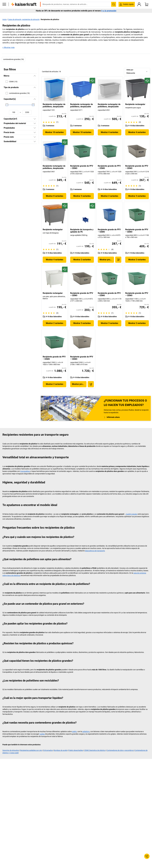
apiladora (86, 732)
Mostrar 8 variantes (55, 196)
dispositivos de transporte (95, 551)
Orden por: (130, 70)
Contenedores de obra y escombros (120, 750)
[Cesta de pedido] (146, 8)
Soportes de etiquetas (11, 750)
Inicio (4, 19)
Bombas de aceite (61, 750)
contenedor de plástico (70, 34)
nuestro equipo (132, 514)
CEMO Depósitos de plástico (95, 750)
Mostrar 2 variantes (109, 196)
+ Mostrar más (9, 47)
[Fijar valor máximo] (27, 112)
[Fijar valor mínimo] (14, 112)
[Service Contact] (147, 856)
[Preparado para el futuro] (92, 81)
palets (74, 732)
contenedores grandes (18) (13, 59)
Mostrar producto (107, 259)
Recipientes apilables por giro (31, 750)
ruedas (42, 734)
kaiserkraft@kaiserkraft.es (115, 2)
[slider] (7, 105)
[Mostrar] (35, 119)
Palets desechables (76, 750)
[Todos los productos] (4, 8)
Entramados (48, 750)
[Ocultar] (35, 76)
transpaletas (25, 471)
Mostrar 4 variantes (109, 132)
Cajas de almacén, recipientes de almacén (24, 19)
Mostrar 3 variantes (82, 196)
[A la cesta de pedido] (118, 260)
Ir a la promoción (109, 14)
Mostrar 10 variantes (54, 132)
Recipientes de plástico (50, 19)
